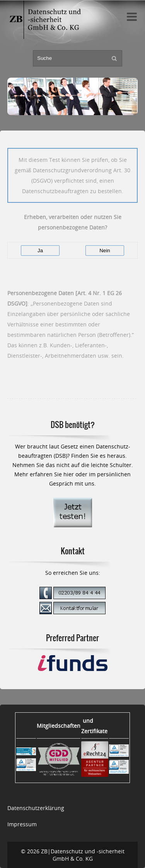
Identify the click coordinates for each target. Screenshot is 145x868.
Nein (105, 251)
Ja (40, 251)
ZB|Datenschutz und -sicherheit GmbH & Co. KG (83, 855)
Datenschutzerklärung (36, 808)
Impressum (22, 824)
